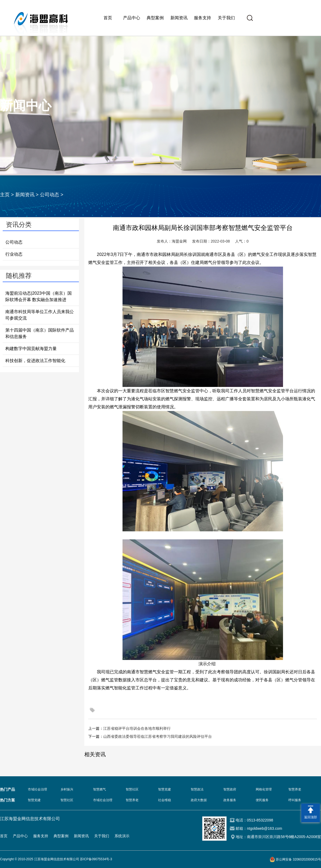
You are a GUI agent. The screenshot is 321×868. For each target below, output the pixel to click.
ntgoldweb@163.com (265, 828)
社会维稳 (165, 800)
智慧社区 (132, 789)
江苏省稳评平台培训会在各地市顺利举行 (137, 728)
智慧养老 (295, 789)
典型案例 (155, 18)
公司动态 (49, 195)
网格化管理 (264, 789)
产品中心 (132, 18)
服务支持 (202, 18)
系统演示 (122, 836)
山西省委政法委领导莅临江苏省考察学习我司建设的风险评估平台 (158, 736)
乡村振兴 (67, 789)
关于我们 (226, 18)
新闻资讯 (179, 18)
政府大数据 (199, 800)
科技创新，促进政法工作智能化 (35, 361)
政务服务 (230, 800)
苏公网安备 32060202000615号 (298, 859)
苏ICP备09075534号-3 (96, 859)
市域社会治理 (37, 789)
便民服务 (262, 800)
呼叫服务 (295, 800)
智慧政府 (230, 789)
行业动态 (14, 254)
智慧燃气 (100, 789)
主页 (5, 195)
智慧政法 (197, 789)
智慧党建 (165, 789)
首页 (108, 18)
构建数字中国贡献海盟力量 (31, 349)
